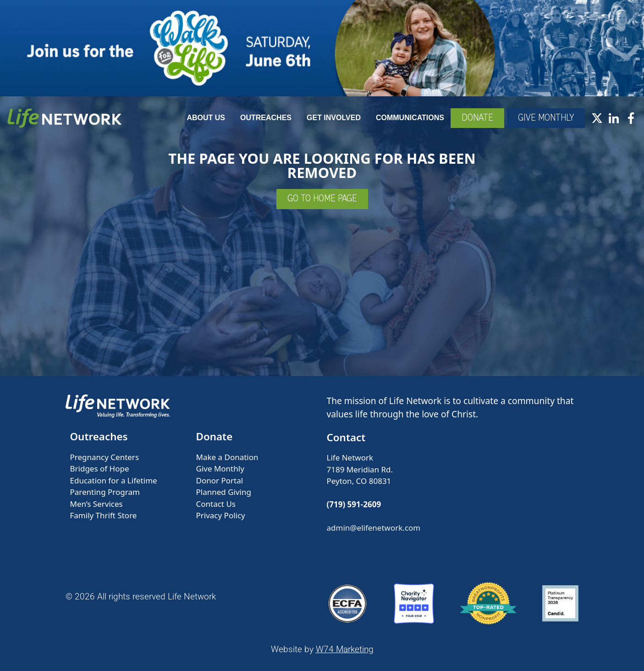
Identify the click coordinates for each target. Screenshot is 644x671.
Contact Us (216, 504)
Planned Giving (224, 492)
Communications (410, 118)
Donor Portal (220, 480)
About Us (206, 118)
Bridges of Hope (100, 469)
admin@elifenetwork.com (374, 528)
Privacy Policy (221, 515)
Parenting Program (105, 492)
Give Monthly (220, 469)
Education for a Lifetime (114, 480)
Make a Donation (227, 457)
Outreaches (266, 118)
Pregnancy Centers (105, 457)
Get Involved (334, 118)
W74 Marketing (345, 649)
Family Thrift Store (104, 515)
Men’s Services (96, 504)
